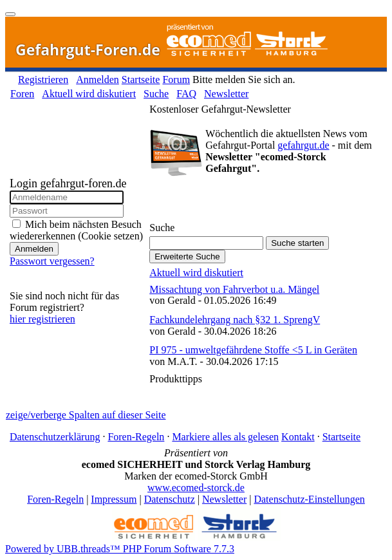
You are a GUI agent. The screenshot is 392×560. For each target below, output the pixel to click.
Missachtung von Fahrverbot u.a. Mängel (234, 289)
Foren (22, 94)
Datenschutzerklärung (55, 437)
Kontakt (298, 437)
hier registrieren (42, 319)
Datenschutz (170, 499)
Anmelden (98, 79)
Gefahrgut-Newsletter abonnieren (223, 202)
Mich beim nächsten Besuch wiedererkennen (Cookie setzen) (76, 230)
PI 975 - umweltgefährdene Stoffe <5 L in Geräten (253, 350)
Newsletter (226, 94)
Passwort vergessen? (52, 261)
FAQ (186, 94)
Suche (156, 94)
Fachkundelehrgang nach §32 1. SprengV (235, 320)
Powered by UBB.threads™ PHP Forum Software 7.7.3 (120, 549)
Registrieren (43, 79)
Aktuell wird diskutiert (89, 94)
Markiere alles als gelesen (225, 437)
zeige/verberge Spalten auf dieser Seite (86, 415)
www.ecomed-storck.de (196, 488)
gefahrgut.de (303, 145)
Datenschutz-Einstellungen (309, 499)
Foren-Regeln (136, 437)
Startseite (141, 79)
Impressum (114, 499)
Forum (176, 79)
